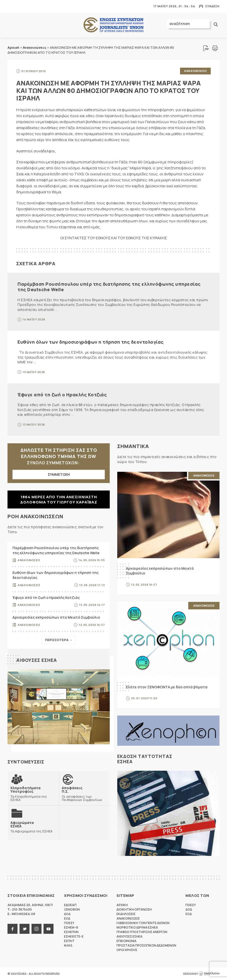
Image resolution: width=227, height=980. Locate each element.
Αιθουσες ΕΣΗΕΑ (37, 660)
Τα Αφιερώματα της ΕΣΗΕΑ (31, 827)
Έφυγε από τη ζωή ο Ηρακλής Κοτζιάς (62, 395)
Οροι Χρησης (127, 950)
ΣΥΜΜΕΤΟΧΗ (59, 474)
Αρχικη (122, 905)
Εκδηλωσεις (126, 914)
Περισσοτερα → (59, 640)
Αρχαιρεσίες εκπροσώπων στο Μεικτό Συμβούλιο (56, 617)
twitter (24, 929)
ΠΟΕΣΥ (69, 923)
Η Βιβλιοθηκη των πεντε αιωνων (143, 923)
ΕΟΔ (67, 918)
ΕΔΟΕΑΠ (70, 905)
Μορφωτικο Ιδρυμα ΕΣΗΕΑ (137, 927)
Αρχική (13, 47)
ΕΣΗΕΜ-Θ (71, 927)
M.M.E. (68, 945)
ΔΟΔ (67, 914)
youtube (48, 929)
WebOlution (209, 974)
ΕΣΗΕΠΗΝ (71, 932)
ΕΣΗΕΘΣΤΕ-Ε (74, 936)
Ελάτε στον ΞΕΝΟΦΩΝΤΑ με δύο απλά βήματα (167, 687)
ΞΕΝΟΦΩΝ (72, 909)
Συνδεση (212, 6)
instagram (36, 929)
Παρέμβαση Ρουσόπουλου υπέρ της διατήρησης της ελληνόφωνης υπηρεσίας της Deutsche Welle (109, 287)
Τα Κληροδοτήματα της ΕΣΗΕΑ (33, 794)
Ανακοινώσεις (34, 47)
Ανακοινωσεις (195, 71)
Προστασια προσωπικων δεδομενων (146, 945)
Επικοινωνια (126, 941)
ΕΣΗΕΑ (113, 25)
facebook (12, 929)
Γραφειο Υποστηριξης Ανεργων (142, 932)
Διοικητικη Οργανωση (134, 909)
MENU (11, 6)
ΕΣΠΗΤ (69, 941)
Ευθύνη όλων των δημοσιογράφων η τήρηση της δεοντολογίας (91, 342)
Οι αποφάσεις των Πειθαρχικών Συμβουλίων (84, 794)
